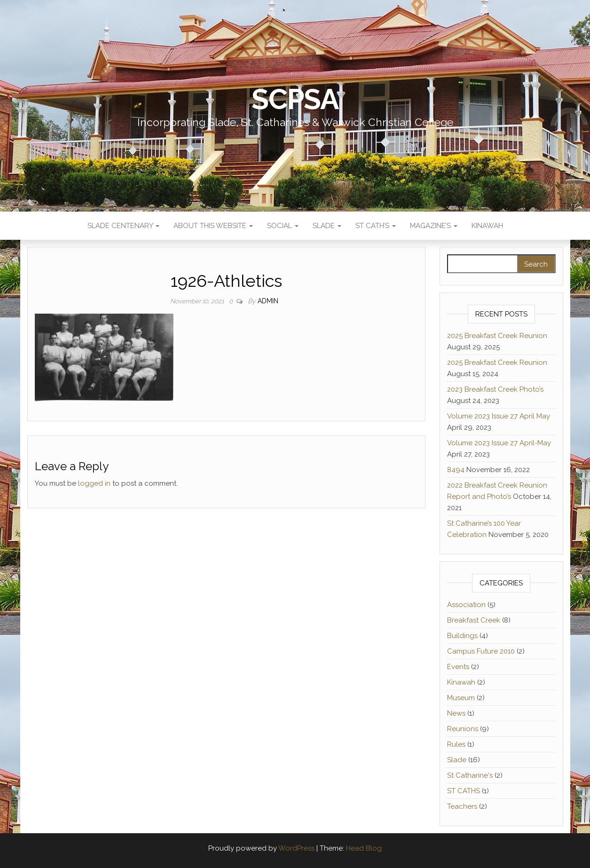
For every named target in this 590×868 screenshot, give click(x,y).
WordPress (296, 848)
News (456, 713)
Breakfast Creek (474, 620)
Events (458, 667)
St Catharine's (470, 775)
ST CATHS (464, 791)
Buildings (462, 636)
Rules (456, 744)
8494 (456, 470)
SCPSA (295, 99)
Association (466, 605)
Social (283, 226)
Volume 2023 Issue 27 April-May (499, 443)
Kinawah (487, 226)
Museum (461, 698)
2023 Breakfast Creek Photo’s (495, 389)
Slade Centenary (123, 226)
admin (268, 301)
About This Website (213, 226)
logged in (94, 483)
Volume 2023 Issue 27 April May (499, 416)
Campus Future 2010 (481, 651)
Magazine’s (434, 226)
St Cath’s (376, 226)
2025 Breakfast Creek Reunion (497, 336)
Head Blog (364, 848)
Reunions (463, 729)
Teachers (462, 806)
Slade (327, 226)
